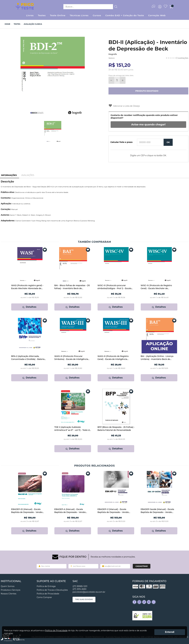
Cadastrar (142, 566)
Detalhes (29, 307)
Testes (42, 15)
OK (168, 142)
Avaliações (28, 175)
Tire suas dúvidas (84, 599)
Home (7, 24)
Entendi (170, 632)
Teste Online (58, 15)
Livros (30, 15)
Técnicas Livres (79, 15)
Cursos (97, 15)
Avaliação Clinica (33, 24)
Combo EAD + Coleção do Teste (125, 15)
